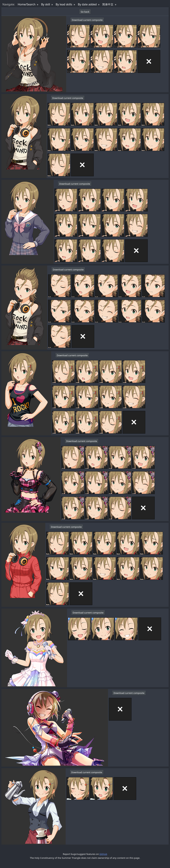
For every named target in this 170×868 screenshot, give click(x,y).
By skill (46, 4)
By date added (87, 4)
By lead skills (64, 4)
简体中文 (108, 4)
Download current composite (87, 20)
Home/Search (26, 4)
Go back (85, 12)
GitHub (103, 854)
